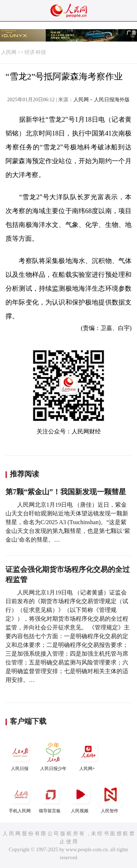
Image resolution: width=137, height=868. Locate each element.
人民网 (9, 52)
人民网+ (88, 755)
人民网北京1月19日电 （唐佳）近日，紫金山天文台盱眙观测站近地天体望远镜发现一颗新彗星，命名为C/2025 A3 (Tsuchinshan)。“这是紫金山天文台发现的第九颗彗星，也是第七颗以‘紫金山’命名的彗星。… (68, 522)
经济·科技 (35, 52)
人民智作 (110, 798)
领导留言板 (50, 798)
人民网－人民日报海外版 (102, 100)
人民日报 (20, 755)
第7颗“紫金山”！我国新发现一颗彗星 (66, 492)
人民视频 (80, 798)
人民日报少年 (53, 755)
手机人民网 (20, 798)
